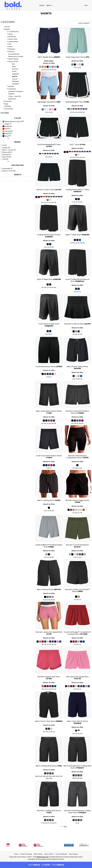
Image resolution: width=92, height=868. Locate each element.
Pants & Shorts (13, 61)
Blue (6, 136)
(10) (7, 126)
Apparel (7, 29)
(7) (7, 124)
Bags (6, 104)
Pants (14, 66)
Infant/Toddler (13, 59)
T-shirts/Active (13, 32)
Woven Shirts (13, 39)
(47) (7, 136)
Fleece (10, 47)
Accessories (9, 109)
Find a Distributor (61, 854)
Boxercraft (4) (7, 152)
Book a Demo (49, 854)
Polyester (11, 94)
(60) (13, 121)
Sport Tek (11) (7, 157)
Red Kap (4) (7, 155)
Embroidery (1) (7, 169)
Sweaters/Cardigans (16, 91)
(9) (8, 131)
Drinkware (8, 106)
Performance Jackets (16, 56)
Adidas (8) (6, 148)
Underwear (12, 89)
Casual (15, 79)
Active (14, 71)
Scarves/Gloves (14, 54)
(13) (7, 134)
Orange (8, 131)
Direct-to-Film (49, 63)
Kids (10, 44)
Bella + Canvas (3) (9, 150)
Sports (10, 34)
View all (7, 27)
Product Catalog (26, 854)
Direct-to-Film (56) (9, 171)
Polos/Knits (12, 37)
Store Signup (73, 854)
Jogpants (15, 74)
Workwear (12, 49)
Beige (7, 124)
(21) (6, 129)
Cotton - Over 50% (15, 96)
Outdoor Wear (13, 42)
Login (86, 5)
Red (6, 129)
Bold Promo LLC (43, 857)
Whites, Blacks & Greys (13, 122)
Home (16, 854)
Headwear (8, 101)
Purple (7, 126)
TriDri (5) (5, 159)
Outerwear (16, 84)
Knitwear (11, 86)
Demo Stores (38, 854)
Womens (11, 52)
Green (7, 134)
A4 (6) (5, 145)
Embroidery (49, 61)
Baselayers (12, 99)
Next (65, 827)
